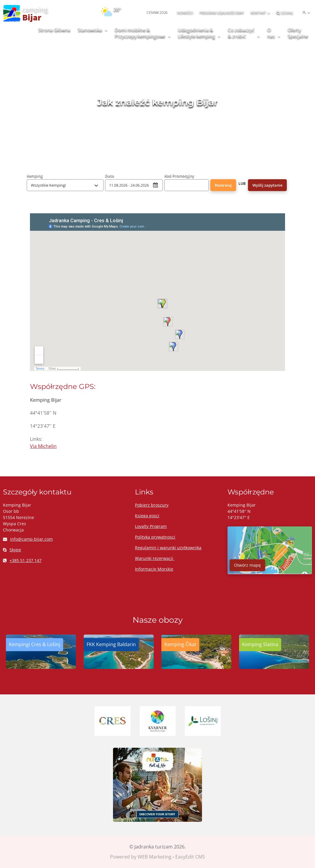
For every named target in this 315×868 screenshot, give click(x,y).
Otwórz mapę (247, 565)
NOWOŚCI (185, 13)
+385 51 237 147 (22, 560)
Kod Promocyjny (179, 175)
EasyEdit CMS (190, 857)
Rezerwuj (223, 185)
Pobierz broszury (152, 505)
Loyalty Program (151, 526)
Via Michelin (43, 446)
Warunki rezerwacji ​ (155, 558)
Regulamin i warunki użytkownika (168, 548)
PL (304, 13)
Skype (12, 550)
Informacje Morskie (154, 569)
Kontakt (258, 13)
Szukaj (285, 13)
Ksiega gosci (147, 516)
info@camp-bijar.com (28, 539)
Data (110, 175)
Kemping (35, 175)
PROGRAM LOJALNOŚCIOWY (222, 13)
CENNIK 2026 (157, 13)
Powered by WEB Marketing (141, 857)
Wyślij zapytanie (267, 185)
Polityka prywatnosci (155, 537)
